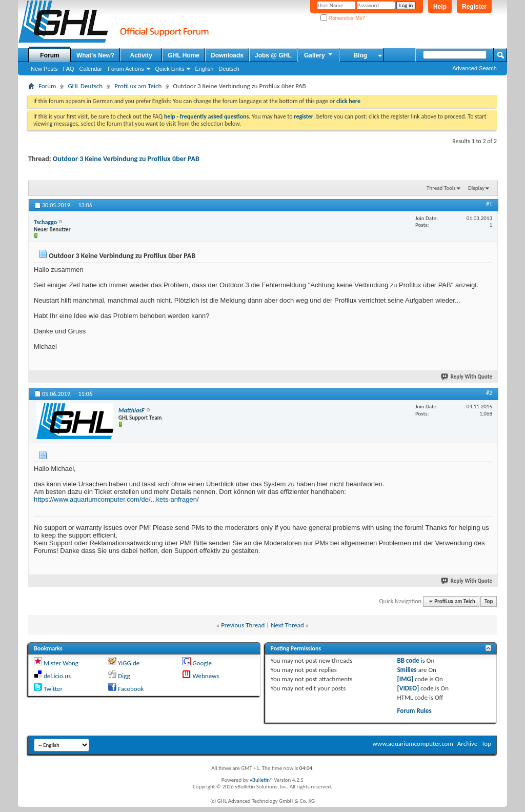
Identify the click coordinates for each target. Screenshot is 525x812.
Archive (467, 744)
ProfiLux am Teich (138, 86)
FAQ (69, 69)
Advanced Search (474, 68)
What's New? (95, 55)
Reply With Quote (467, 377)
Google (202, 663)
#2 (489, 393)
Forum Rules (414, 711)
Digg (124, 676)
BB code (408, 660)
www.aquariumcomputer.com (412, 744)
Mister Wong (61, 663)
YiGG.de (129, 663)
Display (476, 188)
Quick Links (170, 69)
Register (474, 7)
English (204, 69)
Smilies (407, 670)
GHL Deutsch (85, 86)
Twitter (53, 689)
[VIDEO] (408, 688)
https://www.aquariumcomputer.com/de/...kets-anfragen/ (116, 499)
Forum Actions (126, 69)
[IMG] (405, 679)
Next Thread (287, 625)
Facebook (131, 689)
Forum (49, 55)
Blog (360, 55)
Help (440, 7)
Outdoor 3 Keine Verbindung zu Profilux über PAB (126, 159)
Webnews (206, 676)
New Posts (44, 69)
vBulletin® (261, 780)
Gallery (319, 55)
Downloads (227, 55)
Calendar (91, 69)
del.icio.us (57, 676)
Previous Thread (243, 625)
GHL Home (184, 55)
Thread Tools (441, 188)
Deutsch (229, 69)
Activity (141, 55)
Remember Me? (343, 18)
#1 (489, 204)
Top (489, 601)
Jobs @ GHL (273, 55)
